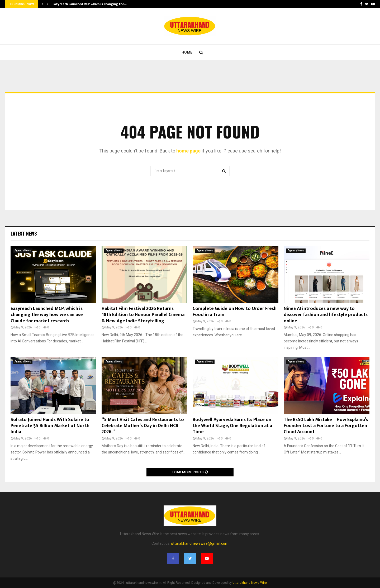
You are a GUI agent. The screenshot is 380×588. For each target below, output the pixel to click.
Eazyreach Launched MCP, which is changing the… (90, 4)
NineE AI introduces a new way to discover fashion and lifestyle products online (326, 315)
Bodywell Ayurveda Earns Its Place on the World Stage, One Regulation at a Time (232, 426)
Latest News (24, 233)
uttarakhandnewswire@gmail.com (200, 543)
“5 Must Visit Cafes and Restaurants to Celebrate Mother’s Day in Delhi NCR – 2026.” (143, 426)
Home (187, 52)
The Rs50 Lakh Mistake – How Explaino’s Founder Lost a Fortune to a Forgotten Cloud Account (326, 426)
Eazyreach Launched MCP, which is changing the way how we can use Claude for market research (47, 315)
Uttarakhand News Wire (250, 583)
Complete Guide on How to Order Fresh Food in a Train (235, 312)
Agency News (23, 250)
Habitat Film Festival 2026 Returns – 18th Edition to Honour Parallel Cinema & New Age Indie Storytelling (143, 315)
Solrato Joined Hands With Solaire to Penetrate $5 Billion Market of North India (50, 426)
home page (188, 151)
